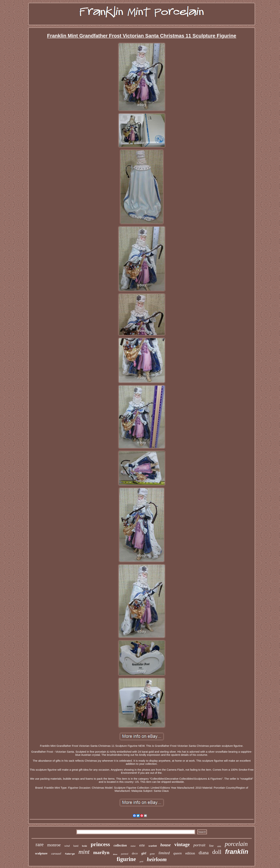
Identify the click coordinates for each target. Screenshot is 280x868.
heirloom (157, 859)
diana (204, 853)
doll (217, 852)
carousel (56, 854)
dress (115, 854)
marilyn (101, 852)
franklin (237, 852)
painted (125, 854)
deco (135, 853)
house (166, 845)
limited (164, 853)
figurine (126, 859)
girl (144, 853)
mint (84, 852)
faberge (70, 854)
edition (190, 853)
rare (40, 844)
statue (133, 846)
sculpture (41, 853)
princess (100, 844)
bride (84, 846)
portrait (199, 845)
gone (152, 854)
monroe (54, 845)
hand (76, 846)
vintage (182, 844)
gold (141, 861)
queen (177, 853)
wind (67, 846)
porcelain (236, 844)
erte (142, 845)
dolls (219, 846)
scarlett (153, 846)
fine (211, 846)
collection (120, 845)
